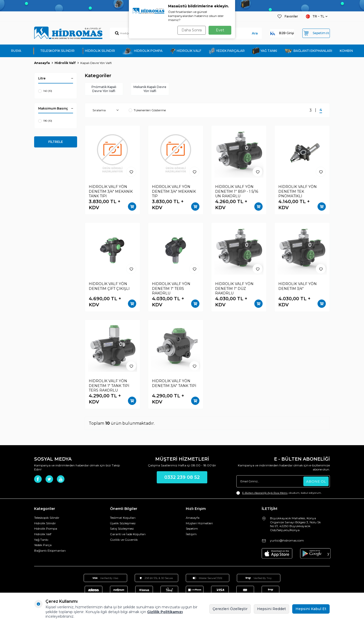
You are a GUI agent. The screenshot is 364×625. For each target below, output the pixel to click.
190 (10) (45, 121)
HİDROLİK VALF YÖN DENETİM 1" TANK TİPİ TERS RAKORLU (109, 386)
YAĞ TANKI (265, 51)
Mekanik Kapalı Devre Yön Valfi (150, 89)
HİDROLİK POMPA (143, 51)
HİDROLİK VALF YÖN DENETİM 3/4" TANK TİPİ (174, 384)
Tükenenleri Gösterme (147, 111)
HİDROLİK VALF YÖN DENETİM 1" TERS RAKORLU (171, 289)
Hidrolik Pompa (46, 530)
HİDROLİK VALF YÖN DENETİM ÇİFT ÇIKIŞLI (109, 287)
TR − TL (315, 16)
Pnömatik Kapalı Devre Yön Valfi (104, 89)
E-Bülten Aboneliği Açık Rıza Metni (265, 494)
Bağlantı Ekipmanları (50, 551)
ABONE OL (316, 482)
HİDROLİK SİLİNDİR (99, 51)
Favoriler (288, 16)
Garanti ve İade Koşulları (128, 535)
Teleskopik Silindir (47, 519)
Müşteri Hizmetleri (199, 524)
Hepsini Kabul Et (311, 609)
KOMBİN (346, 51)
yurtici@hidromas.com (287, 541)
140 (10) (45, 91)
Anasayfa (42, 63)
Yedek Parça (43, 546)
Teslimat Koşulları (123, 519)
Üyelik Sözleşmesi (123, 524)
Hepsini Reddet (271, 609)
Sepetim (192, 530)
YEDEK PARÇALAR (227, 51)
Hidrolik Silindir (45, 524)
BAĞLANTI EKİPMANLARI (308, 51)
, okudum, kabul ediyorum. (279, 494)
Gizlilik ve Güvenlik (124, 540)
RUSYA (16, 51)
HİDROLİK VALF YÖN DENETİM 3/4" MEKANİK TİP (174, 192)
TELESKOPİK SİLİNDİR (52, 51)
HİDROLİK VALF (186, 51)
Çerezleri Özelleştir (230, 609)
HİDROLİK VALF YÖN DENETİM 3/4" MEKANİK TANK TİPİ (111, 192)
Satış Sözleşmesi (122, 530)
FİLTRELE (56, 142)
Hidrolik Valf (65, 63)
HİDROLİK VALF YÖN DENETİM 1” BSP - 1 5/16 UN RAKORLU (237, 192)
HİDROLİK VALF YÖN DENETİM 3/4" (298, 287)
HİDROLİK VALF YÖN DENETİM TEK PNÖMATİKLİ (298, 192)
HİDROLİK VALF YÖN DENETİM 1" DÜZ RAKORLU (234, 289)
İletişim (191, 535)
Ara (242, 33)
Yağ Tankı (41, 540)
